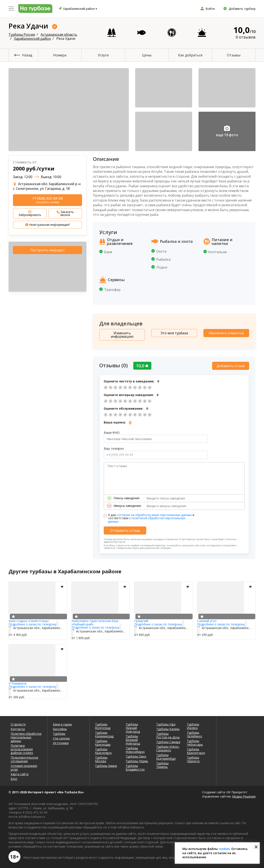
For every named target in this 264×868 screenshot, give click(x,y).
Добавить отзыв (231, 365)
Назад (27, 55)
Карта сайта (20, 773)
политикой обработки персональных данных (147, 519)
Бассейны (60, 728)
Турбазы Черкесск (193, 758)
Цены (147, 55)
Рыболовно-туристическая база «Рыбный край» (95, 622)
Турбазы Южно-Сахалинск (168, 747)
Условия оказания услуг (24, 766)
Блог (14, 778)
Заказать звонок (65, 213)
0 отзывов (246, 37)
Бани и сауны (62, 723)
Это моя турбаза (174, 333)
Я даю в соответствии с (151, 517)
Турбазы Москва (101, 758)
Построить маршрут (48, 250)
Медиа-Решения (244, 795)
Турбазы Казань (168, 728)
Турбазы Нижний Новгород (133, 727)
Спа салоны (61, 737)
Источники (61, 742)
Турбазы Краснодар (103, 742)
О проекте (18, 723)
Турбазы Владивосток (135, 766)
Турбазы (59, 733)
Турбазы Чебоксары (195, 742)
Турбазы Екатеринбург (166, 756)
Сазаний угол (207, 620)
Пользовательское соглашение (24, 758)
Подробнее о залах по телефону (33, 623)
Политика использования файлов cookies (22, 748)
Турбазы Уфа (166, 723)
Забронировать (30, 214)
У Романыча (18, 682)
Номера (60, 55)
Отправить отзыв (125, 529)
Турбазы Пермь (137, 760)
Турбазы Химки (106, 765)
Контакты (18, 728)
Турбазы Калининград (104, 733)
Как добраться (190, 55)
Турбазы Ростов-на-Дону (168, 734)
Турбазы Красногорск (196, 750)
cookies (224, 849)
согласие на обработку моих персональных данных (154, 514)
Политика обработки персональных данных (26, 736)
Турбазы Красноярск (103, 750)
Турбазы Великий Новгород (133, 739)
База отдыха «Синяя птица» (29, 620)
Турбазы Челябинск (194, 733)
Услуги (103, 55)
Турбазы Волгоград (103, 725)
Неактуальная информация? (48, 225)
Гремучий (141, 620)
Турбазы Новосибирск (135, 749)
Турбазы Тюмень (162, 764)
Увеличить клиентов (226, 333)
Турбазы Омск (136, 755)
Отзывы (234, 55)
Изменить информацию (122, 335)
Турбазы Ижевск (193, 725)
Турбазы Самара (168, 741)
